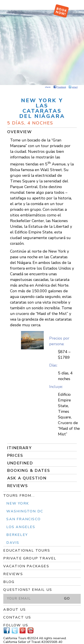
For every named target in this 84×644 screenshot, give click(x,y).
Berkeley (17, 535)
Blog (9, 582)
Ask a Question (27, 478)
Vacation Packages (26, 566)
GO (67, 598)
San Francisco (24, 519)
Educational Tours (27, 551)
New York (18, 503)
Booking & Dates (29, 471)
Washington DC (25, 511)
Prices (15, 455)
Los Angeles (21, 527)
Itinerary (19, 448)
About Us (15, 610)
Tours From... (19, 496)
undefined (20, 463)
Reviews (18, 486)
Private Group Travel (30, 558)
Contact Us (17, 617)
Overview (20, 132)
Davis (13, 543)
